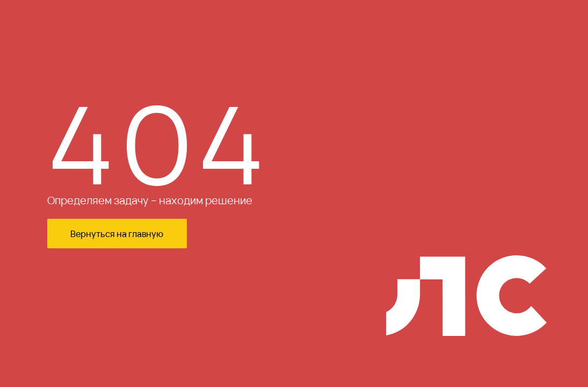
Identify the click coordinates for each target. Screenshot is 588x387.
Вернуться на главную (117, 234)
